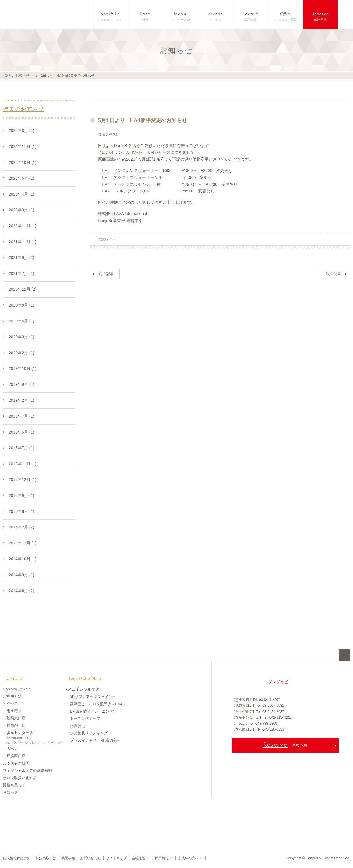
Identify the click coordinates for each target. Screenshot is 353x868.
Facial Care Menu (85, 676)
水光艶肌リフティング (89, 734)
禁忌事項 (68, 858)
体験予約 (320, 16)
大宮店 (12, 749)
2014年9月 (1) (21, 575)
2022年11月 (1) (23, 226)
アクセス (215, 16)
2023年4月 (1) (21, 194)
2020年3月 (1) (21, 337)
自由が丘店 (16, 726)
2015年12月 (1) (23, 480)
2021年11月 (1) (23, 242)
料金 (145, 16)
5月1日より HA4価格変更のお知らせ (138, 120)
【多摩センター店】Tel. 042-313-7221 (261, 717)
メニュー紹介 (180, 16)
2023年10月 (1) (23, 162)
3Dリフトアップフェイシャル (95, 697)
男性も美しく (14, 786)
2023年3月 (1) (21, 210)
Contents (13, 676)
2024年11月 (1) (23, 146)
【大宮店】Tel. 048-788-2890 (254, 724)
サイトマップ (116, 858)
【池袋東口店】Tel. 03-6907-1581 (258, 706)
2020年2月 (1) (21, 353)
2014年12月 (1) (23, 543)
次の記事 (334, 274)
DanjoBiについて (110, 16)
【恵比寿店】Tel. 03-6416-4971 (256, 700)
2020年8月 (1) (21, 305)
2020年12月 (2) (23, 289)
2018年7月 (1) (21, 416)
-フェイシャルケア (83, 690)
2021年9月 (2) (21, 258)
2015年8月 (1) (21, 511)
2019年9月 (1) (21, 384)
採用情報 (250, 16)
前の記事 (106, 274)
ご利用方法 (12, 697)
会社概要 (139, 858)
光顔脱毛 (78, 726)
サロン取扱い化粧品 (20, 778)
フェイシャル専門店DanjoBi (28, 14)
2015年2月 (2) (21, 527)
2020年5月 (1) (21, 321)
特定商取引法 (46, 858)
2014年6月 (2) (21, 591)
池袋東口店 (16, 719)
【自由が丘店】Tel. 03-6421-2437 (258, 712)
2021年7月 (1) (21, 274)
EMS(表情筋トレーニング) (92, 712)
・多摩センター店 (34, 738)
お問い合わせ (91, 858)
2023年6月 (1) (21, 178)
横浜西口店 (16, 756)
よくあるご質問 (285, 16)
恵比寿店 (14, 711)
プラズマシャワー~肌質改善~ (95, 741)
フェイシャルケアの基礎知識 (27, 771)
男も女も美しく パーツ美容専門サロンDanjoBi (253, 682)
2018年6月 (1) (21, 432)
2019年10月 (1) (23, 368)
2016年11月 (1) (23, 464)
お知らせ (23, 76)
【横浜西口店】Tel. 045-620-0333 (258, 729)
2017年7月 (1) (21, 448)
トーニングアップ (85, 719)
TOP (6, 76)
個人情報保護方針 (17, 858)
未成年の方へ (188, 858)
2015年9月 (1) (21, 496)
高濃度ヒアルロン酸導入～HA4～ (98, 705)
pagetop (344, 655)
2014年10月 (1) (23, 559)
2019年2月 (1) (21, 400)
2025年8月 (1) (21, 131)
